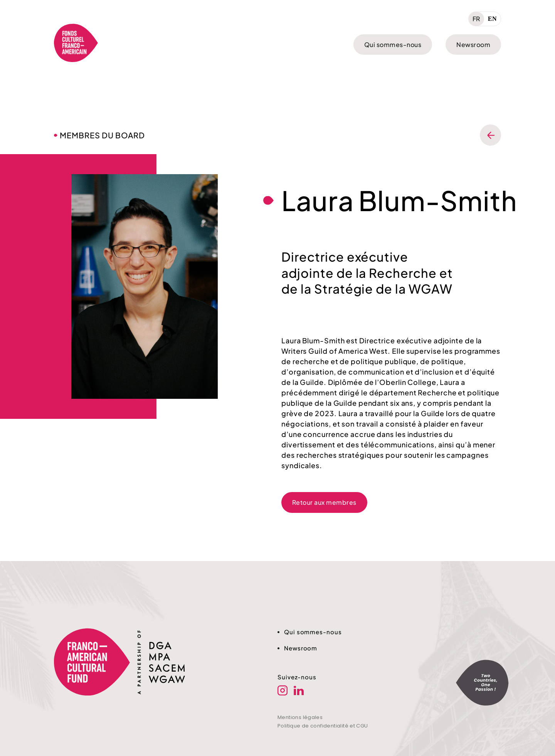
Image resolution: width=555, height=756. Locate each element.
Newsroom (473, 45)
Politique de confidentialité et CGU (323, 726)
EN (492, 19)
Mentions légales (300, 717)
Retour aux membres (324, 502)
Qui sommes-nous (393, 45)
